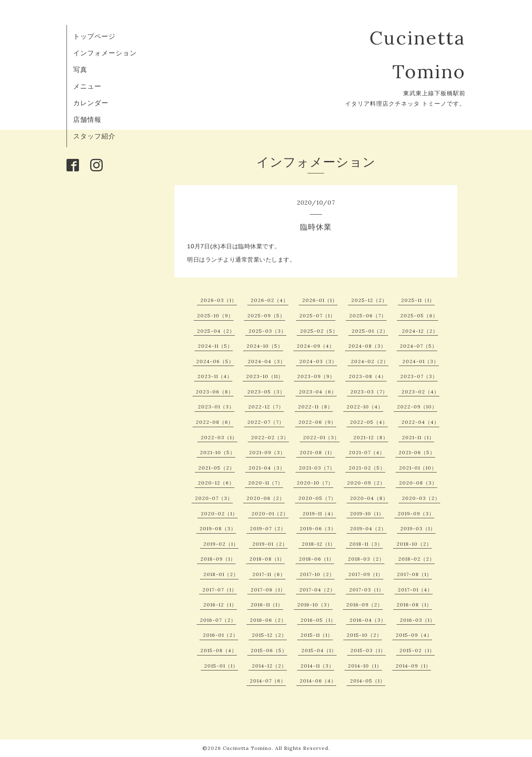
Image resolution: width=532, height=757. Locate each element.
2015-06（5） (269, 650)
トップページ (94, 36)
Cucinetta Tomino (247, 748)
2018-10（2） (414, 544)
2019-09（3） (416, 513)
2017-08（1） (414, 574)
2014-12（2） (269, 666)
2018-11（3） (366, 544)
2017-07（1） (220, 590)
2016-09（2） (365, 605)
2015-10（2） (364, 635)
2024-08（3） (367, 346)
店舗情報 (87, 119)
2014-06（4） (318, 681)
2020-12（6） (216, 483)
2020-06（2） (266, 498)
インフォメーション (105, 53)
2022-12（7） (266, 407)
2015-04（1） (319, 650)
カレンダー (91, 103)
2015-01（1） (221, 666)
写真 (80, 69)
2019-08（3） (218, 528)
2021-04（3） (267, 468)
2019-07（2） (268, 528)
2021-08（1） (317, 452)
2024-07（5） (419, 346)
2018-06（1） (316, 559)
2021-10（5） (218, 452)
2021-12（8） (371, 437)
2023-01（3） (216, 407)
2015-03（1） (368, 650)
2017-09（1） (366, 574)
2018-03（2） (366, 559)
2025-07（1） (317, 315)
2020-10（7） (315, 483)
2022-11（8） (315, 407)
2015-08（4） (219, 650)
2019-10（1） (367, 513)
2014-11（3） (317, 666)
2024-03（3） (318, 361)
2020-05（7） (317, 498)
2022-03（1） (219, 437)
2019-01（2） (270, 544)
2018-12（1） (319, 544)
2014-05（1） (368, 681)
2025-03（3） (267, 331)
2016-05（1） (318, 620)
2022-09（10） (417, 407)
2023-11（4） (215, 376)
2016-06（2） (268, 620)
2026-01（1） (320, 300)
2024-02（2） (370, 361)
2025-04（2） (216, 331)
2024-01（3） (421, 361)
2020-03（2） (421, 498)
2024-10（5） (265, 346)
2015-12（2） (269, 635)
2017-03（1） (367, 590)
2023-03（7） (369, 392)
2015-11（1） (317, 635)
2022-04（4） (420, 422)
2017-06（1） (268, 590)
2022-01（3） (321, 437)
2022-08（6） (215, 422)
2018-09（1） (218, 559)
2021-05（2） (217, 468)
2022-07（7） (266, 422)
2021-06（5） (417, 452)
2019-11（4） (319, 513)
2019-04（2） (368, 528)
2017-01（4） (415, 590)
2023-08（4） (368, 376)
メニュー (87, 86)
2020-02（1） (219, 513)
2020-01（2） (270, 513)
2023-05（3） (266, 392)
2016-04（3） (368, 620)
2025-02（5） (319, 331)
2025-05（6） (419, 315)
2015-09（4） (414, 635)
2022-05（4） (369, 422)
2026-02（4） (270, 300)
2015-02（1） (417, 650)
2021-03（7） (317, 468)
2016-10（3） (315, 605)
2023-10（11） (265, 376)
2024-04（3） (267, 361)
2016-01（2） (220, 635)
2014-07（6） (268, 681)
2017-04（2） (317, 590)
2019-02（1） (221, 544)
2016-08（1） (414, 605)
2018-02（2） (416, 559)
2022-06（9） (317, 422)
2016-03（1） (417, 620)
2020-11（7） (266, 483)
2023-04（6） (318, 392)
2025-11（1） (418, 300)
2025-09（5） (266, 315)
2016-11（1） (267, 605)
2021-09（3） (267, 452)
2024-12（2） (420, 331)
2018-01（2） (221, 574)
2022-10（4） (365, 407)
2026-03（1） (219, 300)
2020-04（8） (369, 498)
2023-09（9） (316, 376)
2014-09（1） (413, 666)
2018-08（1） (267, 559)
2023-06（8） (215, 392)
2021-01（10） (418, 468)
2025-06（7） (368, 315)
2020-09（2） (366, 483)
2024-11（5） (215, 346)
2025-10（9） (215, 315)
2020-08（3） (418, 483)
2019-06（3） (318, 528)
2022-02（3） (270, 437)
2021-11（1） (418, 437)
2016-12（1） (220, 605)
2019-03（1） (418, 528)
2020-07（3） (214, 498)
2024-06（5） (215, 361)
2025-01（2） (370, 331)
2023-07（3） (419, 376)
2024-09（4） (316, 346)
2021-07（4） (367, 452)
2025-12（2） (369, 300)
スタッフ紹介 (94, 136)
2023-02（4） (420, 392)
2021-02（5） (367, 468)
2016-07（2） (218, 620)
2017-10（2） (317, 574)
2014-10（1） (365, 666)
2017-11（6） (269, 574)
